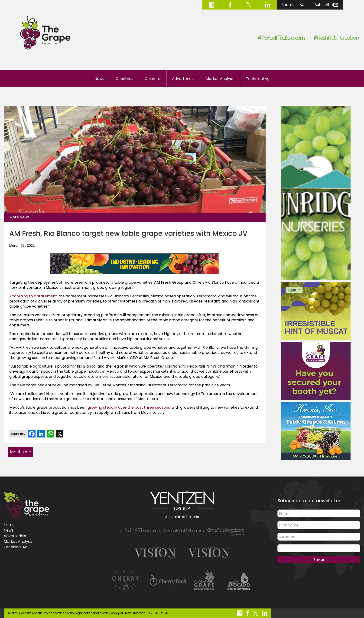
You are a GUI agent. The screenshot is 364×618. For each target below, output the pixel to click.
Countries (124, 79)
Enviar (319, 560)
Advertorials (183, 79)
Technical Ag (258, 79)
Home (9, 525)
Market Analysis (220, 79)
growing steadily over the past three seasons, (129, 407)
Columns (153, 79)
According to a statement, (33, 296)
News (99, 79)
